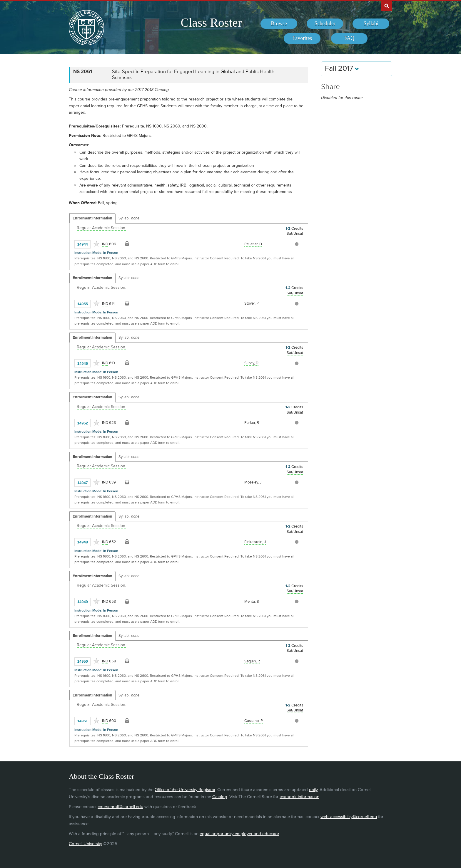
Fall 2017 (342, 69)
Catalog (220, 797)
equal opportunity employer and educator (239, 834)
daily (313, 790)
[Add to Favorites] (96, 244)
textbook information (299, 797)
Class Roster (211, 23)
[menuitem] (279, 24)
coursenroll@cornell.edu (120, 807)
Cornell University (85, 844)
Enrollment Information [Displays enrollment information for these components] (92, 218)
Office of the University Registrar (185, 790)
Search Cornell (387, 6)
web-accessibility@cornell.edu (349, 817)
